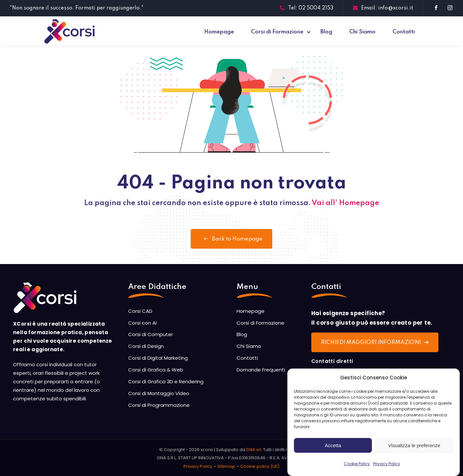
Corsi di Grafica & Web (156, 370)
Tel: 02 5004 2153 (307, 8)
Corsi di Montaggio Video (159, 393)
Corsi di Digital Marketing (158, 358)
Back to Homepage (231, 239)
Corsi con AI (142, 323)
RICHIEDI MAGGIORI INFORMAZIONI (375, 343)
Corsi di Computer (151, 334)
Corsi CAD (140, 311)
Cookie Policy (357, 469)
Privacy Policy (387, 469)
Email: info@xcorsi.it (383, 8)
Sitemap (226, 466)
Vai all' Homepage (345, 203)
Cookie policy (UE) (260, 466)
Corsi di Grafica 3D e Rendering (166, 381)
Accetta (333, 450)
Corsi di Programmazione (159, 405)
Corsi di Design (146, 346)
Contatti (404, 32)
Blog (326, 32)
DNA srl (254, 450)
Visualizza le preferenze (414, 450)
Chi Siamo (362, 32)
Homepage (219, 32)
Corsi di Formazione (277, 32)
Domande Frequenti (261, 370)
